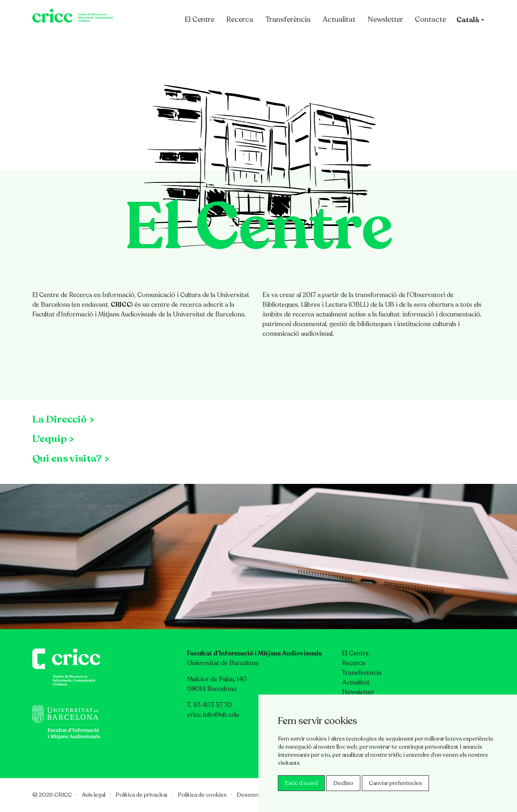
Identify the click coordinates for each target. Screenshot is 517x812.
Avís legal (94, 795)
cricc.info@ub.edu (213, 715)
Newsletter (389, 42)
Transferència (292, 42)
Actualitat (343, 42)
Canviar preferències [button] (395, 783)
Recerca (244, 42)
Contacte (434, 42)
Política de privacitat (142, 795)
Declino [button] (343, 783)
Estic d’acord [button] (301, 783)
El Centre (208, 42)
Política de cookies (202, 795)
